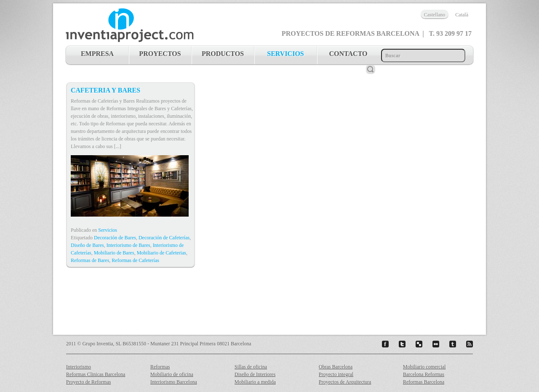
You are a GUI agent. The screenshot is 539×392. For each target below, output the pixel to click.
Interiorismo (79, 367)
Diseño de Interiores (255, 374)
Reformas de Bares (90, 260)
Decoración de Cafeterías (164, 238)
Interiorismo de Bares (128, 245)
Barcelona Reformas (424, 374)
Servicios (108, 230)
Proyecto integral (336, 374)
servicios (285, 54)
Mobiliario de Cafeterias (161, 253)
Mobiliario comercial (424, 367)
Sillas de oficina (251, 367)
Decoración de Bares (115, 238)
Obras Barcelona (336, 367)
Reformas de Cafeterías (135, 260)
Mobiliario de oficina (172, 374)
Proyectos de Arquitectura (345, 382)
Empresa (97, 54)
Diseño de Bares (87, 245)
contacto (348, 54)
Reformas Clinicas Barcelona (96, 374)
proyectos (160, 54)
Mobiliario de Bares (114, 253)
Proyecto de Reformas (89, 382)
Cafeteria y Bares (105, 90)
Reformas (160, 367)
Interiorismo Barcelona (174, 382)
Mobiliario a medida (255, 382)
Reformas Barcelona (424, 382)
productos (223, 54)
